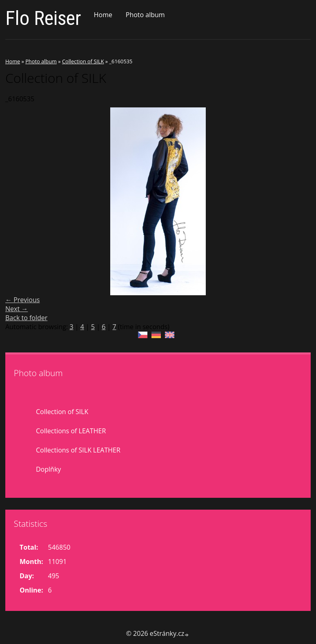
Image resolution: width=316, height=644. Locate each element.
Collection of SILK (83, 61)
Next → (17, 309)
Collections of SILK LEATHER (78, 450)
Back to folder (26, 318)
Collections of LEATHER (71, 431)
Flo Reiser (43, 18)
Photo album (145, 15)
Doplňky (48, 469)
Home (103, 15)
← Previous (22, 300)
